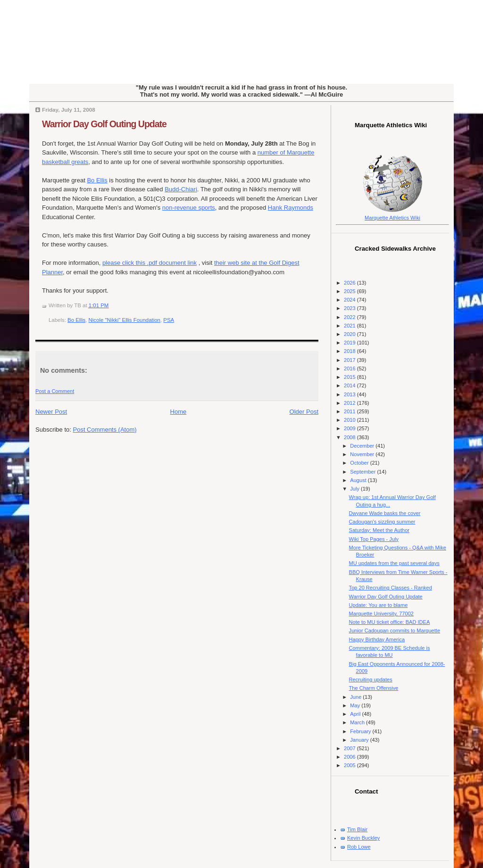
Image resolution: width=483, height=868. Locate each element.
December (363, 446)
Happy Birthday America (377, 639)
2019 (350, 343)
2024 (350, 300)
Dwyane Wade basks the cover (385, 513)
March (358, 722)
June (356, 697)
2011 (350, 411)
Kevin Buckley (363, 838)
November (363, 454)
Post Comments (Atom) (105, 430)
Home (179, 412)
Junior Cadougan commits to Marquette (395, 631)
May (356, 705)
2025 (350, 291)
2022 (350, 317)
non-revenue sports (189, 208)
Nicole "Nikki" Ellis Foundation (125, 320)
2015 (350, 377)
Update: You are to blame (379, 605)
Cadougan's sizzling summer (382, 522)
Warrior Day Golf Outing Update (104, 124)
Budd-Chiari (181, 189)
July (355, 489)
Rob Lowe (359, 847)
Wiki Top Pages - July (374, 539)
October (360, 463)
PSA (169, 320)
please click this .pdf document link (150, 263)
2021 (350, 326)
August (359, 480)
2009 (350, 428)
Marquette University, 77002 (381, 614)
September (363, 472)
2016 (350, 368)
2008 (350, 437)
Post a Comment (55, 391)
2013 (350, 394)
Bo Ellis (97, 180)
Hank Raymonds (291, 208)
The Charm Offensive (374, 688)
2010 (350, 420)
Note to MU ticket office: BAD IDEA (390, 622)
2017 (350, 360)
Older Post (304, 412)
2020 (350, 334)
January (360, 740)
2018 (350, 351)
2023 (350, 308)
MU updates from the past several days (394, 563)
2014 (350, 385)
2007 (350, 748)
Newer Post (51, 412)
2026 (350, 283)
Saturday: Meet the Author (379, 530)
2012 (350, 403)
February (361, 731)
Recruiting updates (371, 680)
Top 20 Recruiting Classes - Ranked (391, 588)
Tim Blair (357, 829)
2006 (350, 757)
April (356, 714)
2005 (350, 765)
